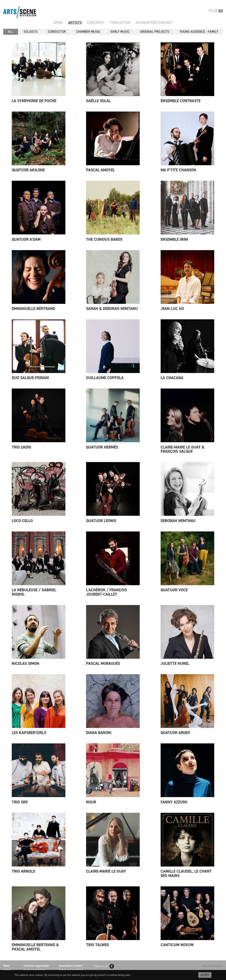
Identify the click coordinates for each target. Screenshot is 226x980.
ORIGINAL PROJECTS (155, 32)
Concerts (96, 22)
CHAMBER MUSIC (88, 32)
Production (120, 22)
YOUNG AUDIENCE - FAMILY (199, 32)
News (58, 22)
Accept (205, 975)
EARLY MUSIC (120, 32)
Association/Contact (154, 22)
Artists (75, 22)
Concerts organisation (36, 966)
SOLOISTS (31, 32)
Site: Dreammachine (213, 966)
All (11, 32)
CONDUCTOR (57, 32)
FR (211, 11)
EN (221, 11)
